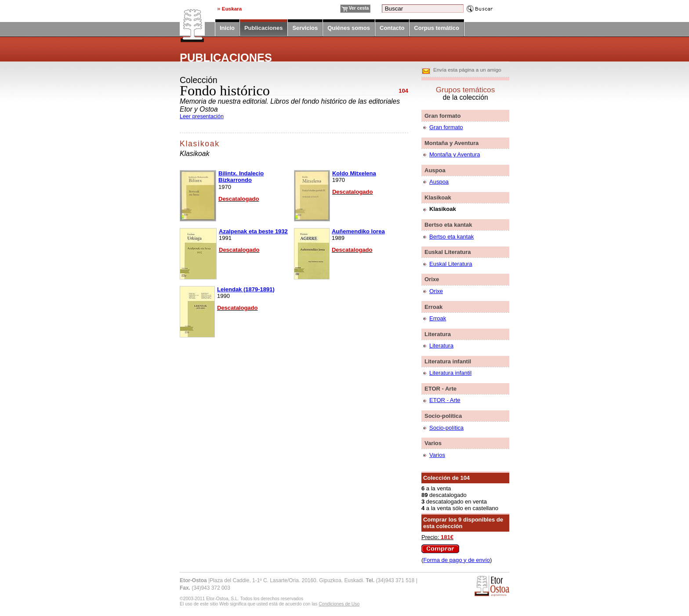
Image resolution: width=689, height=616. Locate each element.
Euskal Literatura (451, 264)
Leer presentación (202, 116)
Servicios (305, 28)
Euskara (232, 9)
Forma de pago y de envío (457, 560)
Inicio (227, 28)
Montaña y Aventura (455, 154)
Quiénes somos (349, 28)
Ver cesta (359, 8)
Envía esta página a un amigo (467, 70)
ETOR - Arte (445, 400)
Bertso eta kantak (451, 237)
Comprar (440, 549)
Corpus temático (437, 28)
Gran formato (446, 127)
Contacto (392, 28)
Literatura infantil (450, 373)
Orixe (436, 291)
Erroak (438, 318)
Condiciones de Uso (339, 604)
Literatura (441, 346)
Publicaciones (263, 29)
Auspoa (439, 182)
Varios (437, 455)
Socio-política (446, 428)
